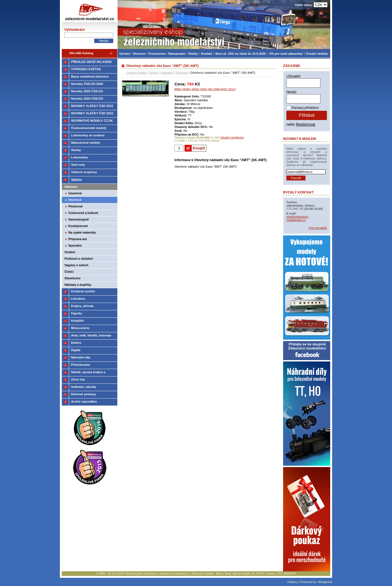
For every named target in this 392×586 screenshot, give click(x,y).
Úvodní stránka (136, 73)
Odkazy (292, 582)
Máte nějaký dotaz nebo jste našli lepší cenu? (205, 89)
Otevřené (182, 73)
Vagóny (154, 73)
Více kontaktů (318, 228)
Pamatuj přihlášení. (306, 108)
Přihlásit (307, 115)
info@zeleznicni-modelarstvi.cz (298, 218)
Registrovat (306, 124)
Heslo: (292, 92)
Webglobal (325, 582)
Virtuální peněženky (232, 138)
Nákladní (167, 73)
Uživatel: (294, 76)
